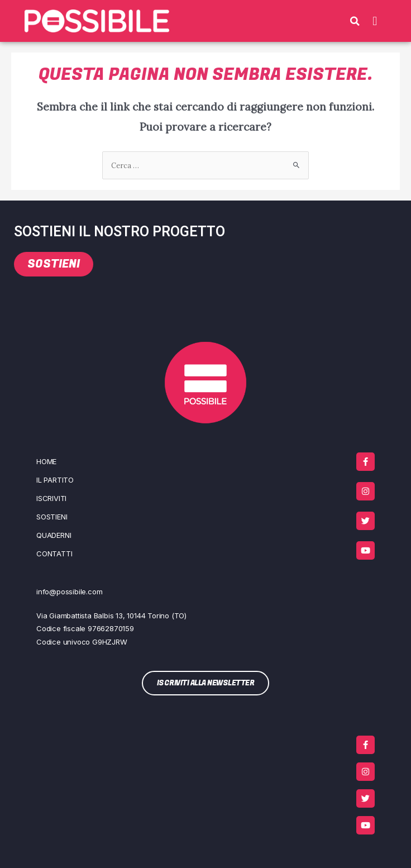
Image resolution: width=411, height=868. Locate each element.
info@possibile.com (69, 592)
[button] (355, 21)
